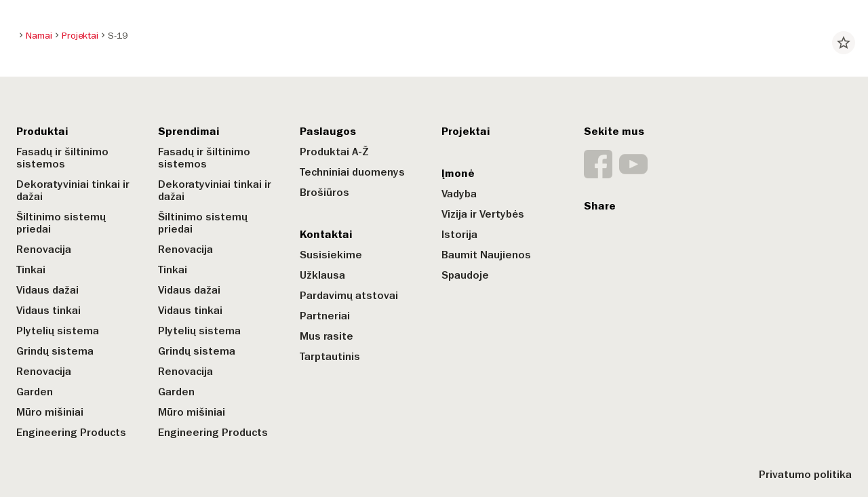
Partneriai (325, 316)
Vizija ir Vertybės (483, 214)
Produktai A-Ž (334, 152)
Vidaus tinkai (48, 311)
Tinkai (31, 270)
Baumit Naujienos (486, 255)
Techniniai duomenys (352, 172)
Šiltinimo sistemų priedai (61, 223)
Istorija (459, 235)
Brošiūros (324, 193)
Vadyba (459, 194)
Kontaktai (326, 235)
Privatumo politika (805, 475)
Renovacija (44, 250)
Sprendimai (189, 132)
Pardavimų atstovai (349, 296)
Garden (35, 392)
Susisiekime (331, 255)
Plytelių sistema (58, 331)
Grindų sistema (55, 351)
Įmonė (458, 174)
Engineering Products (71, 433)
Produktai (42, 132)
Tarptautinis (330, 357)
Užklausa (322, 275)
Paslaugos (328, 132)
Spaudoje (465, 275)
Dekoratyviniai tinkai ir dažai (73, 191)
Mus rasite (327, 336)
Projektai (466, 132)
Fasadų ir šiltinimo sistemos (62, 158)
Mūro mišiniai (50, 412)
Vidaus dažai (47, 290)
